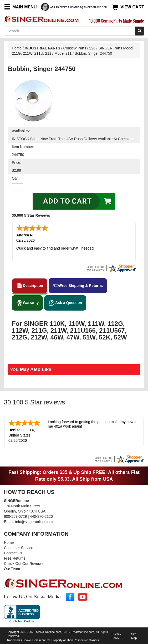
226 (92, 48)
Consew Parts (75, 48)
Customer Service (19, 548)
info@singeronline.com (34, 522)
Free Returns (15, 558)
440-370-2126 (41, 516)
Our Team (12, 569)
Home (17, 48)
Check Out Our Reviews (24, 564)
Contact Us (13, 553)
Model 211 (63, 53)
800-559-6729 (15, 516)
